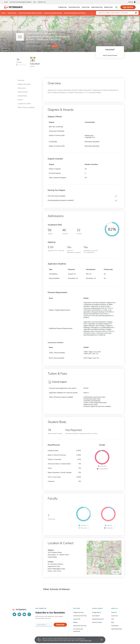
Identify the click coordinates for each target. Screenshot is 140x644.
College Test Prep (78, 612)
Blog (6, 2)
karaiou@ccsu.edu (59, 569)
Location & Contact (24, 104)
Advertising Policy (117, 629)
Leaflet (116, 16)
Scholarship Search (98, 619)
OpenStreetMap (127, 16)
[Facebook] (19, 614)
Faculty (20, 100)
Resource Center (97, 622)
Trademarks (115, 626)
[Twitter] (14, 614)
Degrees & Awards (24, 84)
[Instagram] (29, 614)
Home (3, 13)
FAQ (35, 2)
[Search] (116, 7)
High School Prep (97, 7)
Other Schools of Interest (26, 107)
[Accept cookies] (100, 640)
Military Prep (108, 7)
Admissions (22, 88)
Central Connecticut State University (30, 13)
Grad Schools (12, 13)
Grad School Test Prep (80, 616)
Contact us (42, 2)
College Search (97, 612)
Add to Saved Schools (110, 55)
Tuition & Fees (23, 92)
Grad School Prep (74, 7)
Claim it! (55, 46)
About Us (114, 612)
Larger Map (6, 49)
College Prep (62, 7)
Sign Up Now (128, 7)
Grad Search (96, 616)
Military (75, 622)
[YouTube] (24, 614)
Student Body (22, 96)
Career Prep (86, 7)
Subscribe (60, 625)
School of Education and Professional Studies (79, 13)
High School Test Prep (80, 626)
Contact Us (115, 616)
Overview (21, 80)
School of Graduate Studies (53, 13)
